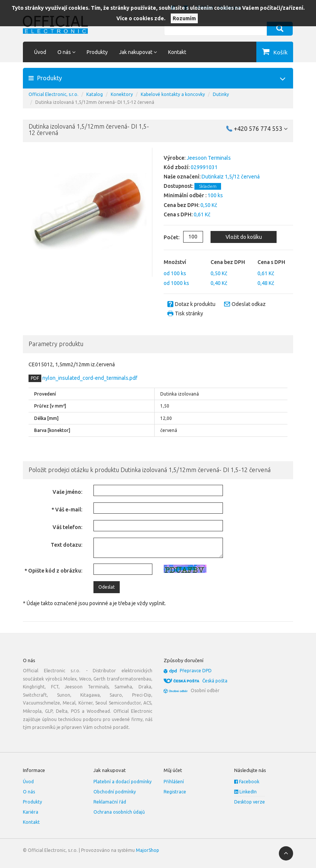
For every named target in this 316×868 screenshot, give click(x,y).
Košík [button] (280, 52)
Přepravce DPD (196, 671)
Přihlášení (174, 782)
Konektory (122, 94)
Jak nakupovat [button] (138, 52)
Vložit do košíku (244, 237)
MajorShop (147, 850)
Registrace (175, 792)
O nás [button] (66, 52)
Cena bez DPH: (181, 205)
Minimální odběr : (185, 195)
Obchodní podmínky (115, 792)
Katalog (95, 94)
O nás (29, 792)
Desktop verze (250, 802)
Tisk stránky (189, 313)
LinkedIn (245, 792)
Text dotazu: (66, 545)
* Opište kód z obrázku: (53, 571)
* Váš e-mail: (67, 510)
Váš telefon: (67, 527)
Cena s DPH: (178, 214)
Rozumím (184, 18)
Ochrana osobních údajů (119, 812)
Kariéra (31, 812)
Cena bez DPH (228, 262)
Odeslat (107, 587)
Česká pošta (215, 681)
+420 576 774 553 (261, 129)
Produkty (97, 52)
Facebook (247, 782)
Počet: (166, 237)
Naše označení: (182, 177)
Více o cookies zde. (141, 18)
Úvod (40, 52)
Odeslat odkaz (249, 304)
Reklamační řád (110, 802)
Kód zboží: (177, 167)
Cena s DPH (271, 262)
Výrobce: (175, 158)
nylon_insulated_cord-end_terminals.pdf (89, 378)
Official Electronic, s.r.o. (53, 94)
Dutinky (221, 94)
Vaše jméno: (67, 492)
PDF (35, 378)
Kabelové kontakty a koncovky (173, 94)
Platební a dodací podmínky (123, 782)
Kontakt (177, 52)
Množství (175, 262)
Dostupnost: (178, 186)
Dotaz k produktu (195, 304)
